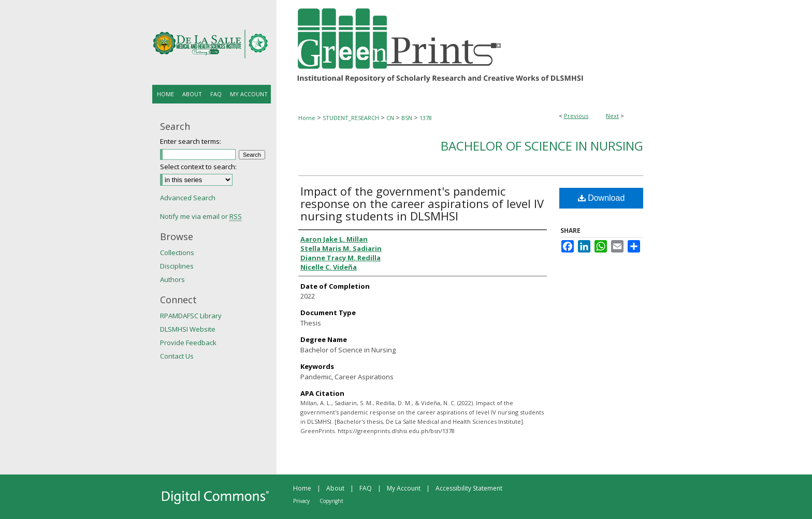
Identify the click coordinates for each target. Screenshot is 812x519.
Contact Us (177, 356)
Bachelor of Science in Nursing (542, 146)
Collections (177, 253)
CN (390, 118)
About (335, 488)
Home (307, 118)
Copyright (331, 501)
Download (601, 198)
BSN (407, 118)
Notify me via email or (201, 216)
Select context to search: (198, 167)
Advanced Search (188, 198)
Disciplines (177, 266)
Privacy (301, 501)
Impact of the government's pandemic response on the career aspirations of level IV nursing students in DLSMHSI (422, 203)
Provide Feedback (188, 343)
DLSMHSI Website (188, 329)
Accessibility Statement (469, 488)
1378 (426, 118)
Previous (576, 116)
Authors (172, 279)
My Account (404, 488)
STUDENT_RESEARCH (351, 118)
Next (612, 116)
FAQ (366, 488)
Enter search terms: (191, 141)
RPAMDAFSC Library (191, 316)
